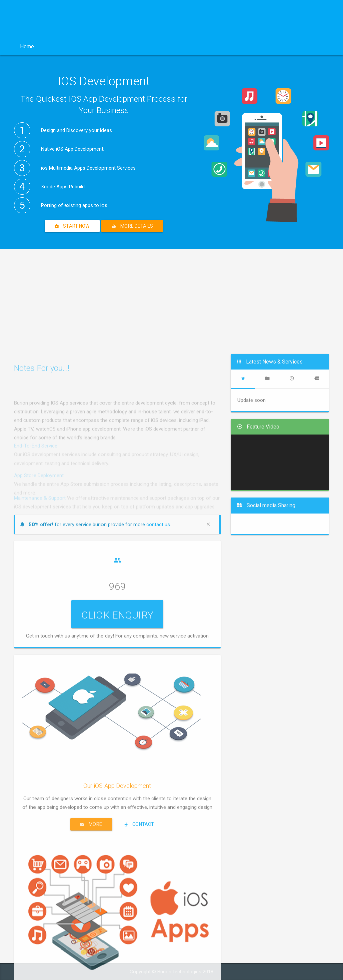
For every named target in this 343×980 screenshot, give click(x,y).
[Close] (210, 770)
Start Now (72, 226)
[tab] (243, 625)
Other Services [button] (183, 46)
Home (27, 46)
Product (138, 46)
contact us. (159, 771)
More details (132, 226)
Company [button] (60, 46)
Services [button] (100, 46)
